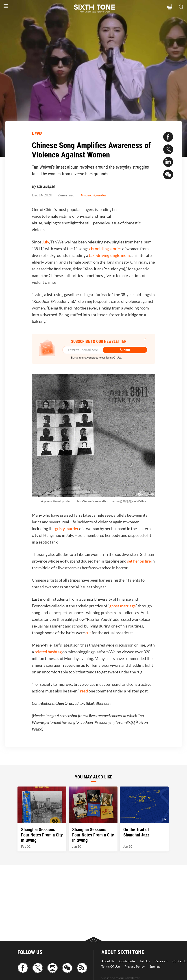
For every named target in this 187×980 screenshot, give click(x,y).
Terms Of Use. (114, 358)
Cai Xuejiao (46, 186)
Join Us (145, 961)
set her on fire (139, 561)
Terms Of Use (111, 967)
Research (161, 961)
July (45, 242)
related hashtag (48, 652)
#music (86, 195)
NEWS (37, 134)
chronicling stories (105, 249)
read (84, 691)
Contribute (127, 961)
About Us (108, 961)
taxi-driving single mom (109, 255)
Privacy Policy (135, 967)
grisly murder (67, 529)
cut (88, 633)
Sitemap (155, 967)
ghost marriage (122, 606)
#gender (100, 195)
